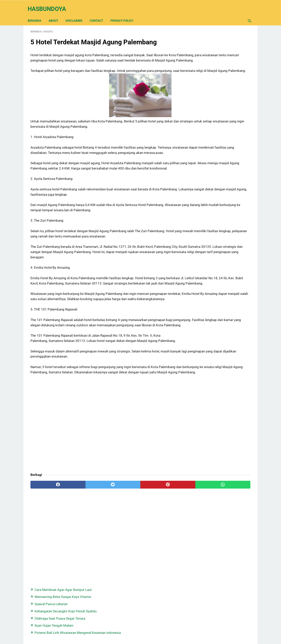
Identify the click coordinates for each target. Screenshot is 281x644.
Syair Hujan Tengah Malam (216, 82)
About (56, 14)
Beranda (37, 14)
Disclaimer (77, 14)
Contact (99, 14)
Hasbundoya (50, 5)
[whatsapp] (160, 533)
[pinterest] (123, 533)
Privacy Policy (125, 14)
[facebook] (49, 533)
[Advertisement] (104, 472)
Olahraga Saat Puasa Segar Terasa (221, 75)
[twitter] (86, 533)
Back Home (140, 629)
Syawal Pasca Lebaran (213, 55)
